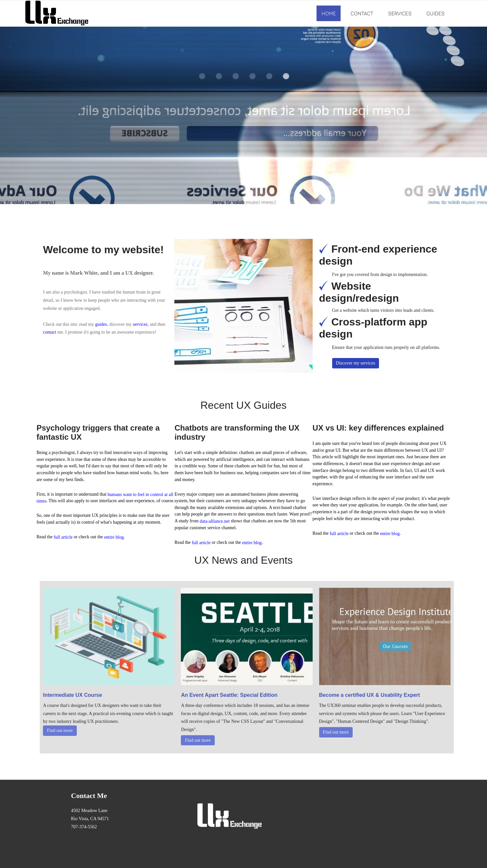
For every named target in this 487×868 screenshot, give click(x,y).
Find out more (60, 730)
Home (329, 13)
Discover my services (356, 363)
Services (400, 13)
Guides (435, 13)
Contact (362, 13)
